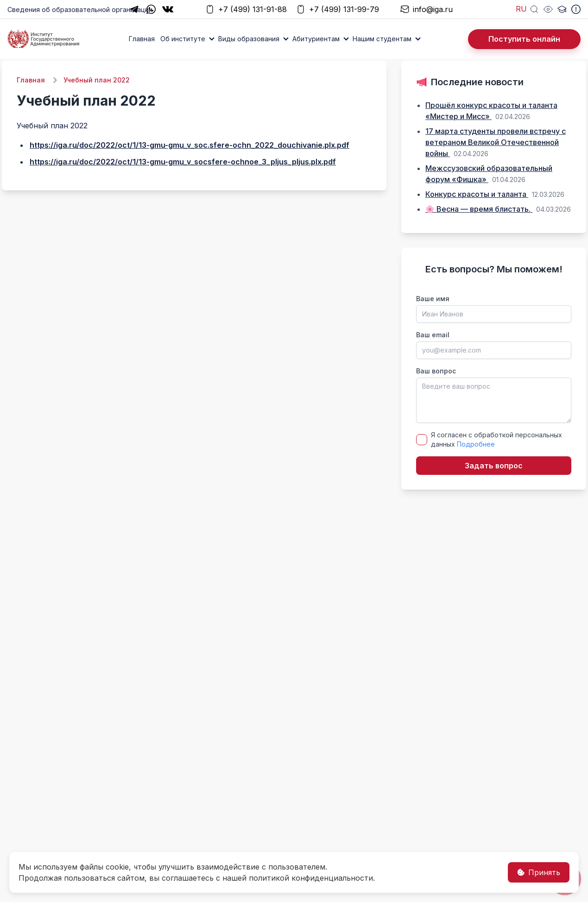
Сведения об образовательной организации (80, 9)
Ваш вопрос (436, 371)
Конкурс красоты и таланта (477, 194)
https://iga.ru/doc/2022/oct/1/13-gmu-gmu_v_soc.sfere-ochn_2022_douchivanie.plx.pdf (190, 145)
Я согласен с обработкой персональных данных (496, 439)
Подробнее (476, 444)
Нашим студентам (382, 39)
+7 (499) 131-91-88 (246, 9)
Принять (539, 872)
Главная (142, 39)
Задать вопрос (494, 466)
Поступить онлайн (524, 39)
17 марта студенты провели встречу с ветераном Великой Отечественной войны (496, 142)
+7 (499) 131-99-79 (338, 9)
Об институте (183, 39)
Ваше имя (433, 299)
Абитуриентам (316, 39)
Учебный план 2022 (97, 80)
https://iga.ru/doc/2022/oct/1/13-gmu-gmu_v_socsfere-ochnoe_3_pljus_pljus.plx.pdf (183, 162)
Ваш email (433, 335)
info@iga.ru (426, 9)
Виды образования (249, 39)
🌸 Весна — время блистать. (479, 209)
